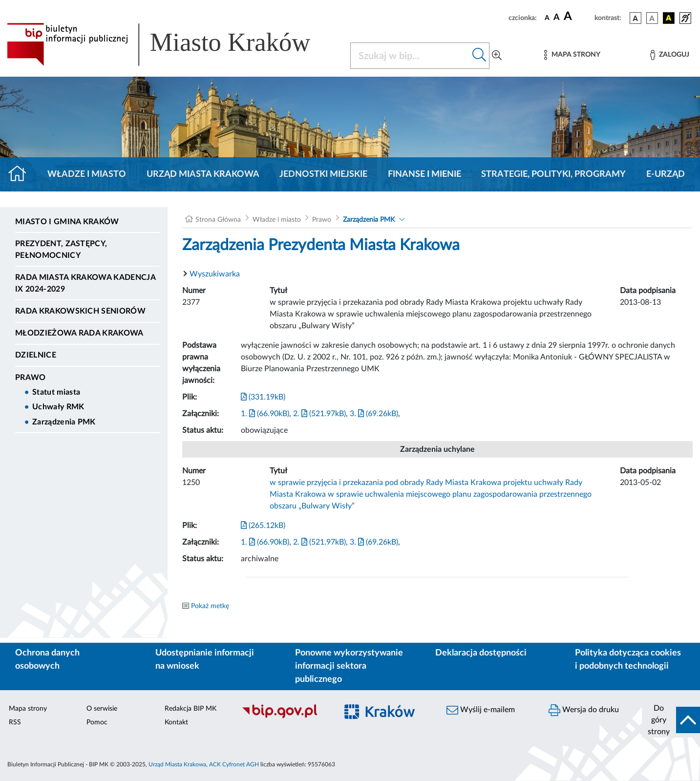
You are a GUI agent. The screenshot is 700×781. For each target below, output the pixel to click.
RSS (15, 722)
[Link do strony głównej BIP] (173, 44)
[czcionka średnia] (557, 18)
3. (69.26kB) (374, 414)
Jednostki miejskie (323, 174)
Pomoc (97, 722)
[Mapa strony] (572, 55)
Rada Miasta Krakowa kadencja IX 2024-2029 (85, 283)
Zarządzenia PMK (64, 422)
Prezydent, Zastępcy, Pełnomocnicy (61, 250)
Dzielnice (36, 355)
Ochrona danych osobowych (47, 660)
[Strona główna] (21, 174)
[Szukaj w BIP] (410, 56)
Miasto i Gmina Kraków (67, 222)
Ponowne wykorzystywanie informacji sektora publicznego (349, 666)
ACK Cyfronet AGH (234, 764)
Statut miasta (56, 392)
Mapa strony (28, 709)
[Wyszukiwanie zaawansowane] (497, 56)
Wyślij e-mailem (481, 710)
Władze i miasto (87, 174)
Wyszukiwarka (215, 274)
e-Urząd (666, 174)
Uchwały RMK (58, 407)
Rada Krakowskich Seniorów (80, 311)
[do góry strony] (671, 720)
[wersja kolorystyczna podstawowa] (636, 18)
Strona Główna (218, 220)
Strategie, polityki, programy (553, 174)
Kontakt (176, 722)
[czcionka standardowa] (547, 18)
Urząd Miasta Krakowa (203, 174)
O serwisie (102, 709)
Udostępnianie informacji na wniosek (205, 660)
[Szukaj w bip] (479, 56)
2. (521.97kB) (319, 414)
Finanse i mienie (424, 174)
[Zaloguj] (670, 55)
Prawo (31, 378)
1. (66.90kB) (265, 414)
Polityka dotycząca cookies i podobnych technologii (628, 660)
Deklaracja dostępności (481, 653)
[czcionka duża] (578, 17)
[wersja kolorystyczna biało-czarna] (652, 18)
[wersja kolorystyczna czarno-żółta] (669, 18)
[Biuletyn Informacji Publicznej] (285, 717)
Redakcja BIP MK (191, 709)
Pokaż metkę (210, 606)
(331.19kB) (263, 397)
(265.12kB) (263, 526)
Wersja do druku (584, 710)
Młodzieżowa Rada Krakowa (79, 333)
